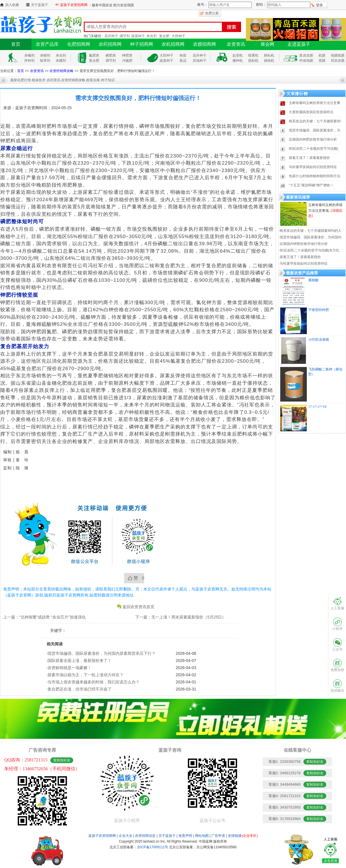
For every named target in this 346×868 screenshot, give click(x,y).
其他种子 (200, 61)
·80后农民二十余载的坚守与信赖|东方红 (309, 250)
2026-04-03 (186, 668)
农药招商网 (110, 44)
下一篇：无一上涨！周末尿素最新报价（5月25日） (181, 617)
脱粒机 (253, 61)
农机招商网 (173, 44)
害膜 (322, 61)
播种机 (238, 61)
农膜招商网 (204, 44)
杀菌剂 (61, 61)
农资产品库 (47, 44)
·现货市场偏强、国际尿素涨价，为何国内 (310, 237)
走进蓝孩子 (299, 44)
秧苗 (183, 55)
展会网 (267, 44)
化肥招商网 (79, 44)
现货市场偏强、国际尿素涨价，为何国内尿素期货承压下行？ (102, 653)
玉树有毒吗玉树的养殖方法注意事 (315, 103)
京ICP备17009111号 (153, 847)
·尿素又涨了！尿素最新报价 (300, 257)
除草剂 (45, 61)
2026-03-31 (186, 689)
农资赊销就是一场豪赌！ (69, 668)
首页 (16, 44)
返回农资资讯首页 (138, 606)
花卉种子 (111, 36)
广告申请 (218, 836)
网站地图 (202, 836)
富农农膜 (306, 55)
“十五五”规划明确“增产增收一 (311, 185)
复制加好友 (62, 760)
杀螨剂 (29, 55)
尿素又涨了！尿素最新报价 (309, 158)
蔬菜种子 (138, 36)
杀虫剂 (152, 36)
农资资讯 (236, 44)
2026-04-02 (186, 675)
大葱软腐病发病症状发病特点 (311, 112)
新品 (183, 61)
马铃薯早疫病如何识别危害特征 (313, 167)
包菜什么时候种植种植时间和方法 (315, 176)
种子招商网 (142, 44)
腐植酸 (313, 280)
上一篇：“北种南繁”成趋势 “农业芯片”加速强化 (44, 617)
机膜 (322, 55)
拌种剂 (29, 61)
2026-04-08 (186, 653)
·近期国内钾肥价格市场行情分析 (303, 244)
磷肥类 (111, 55)
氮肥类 (94, 55)
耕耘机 (269, 55)
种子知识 (108, 80)
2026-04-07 (186, 661)
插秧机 (269, 61)
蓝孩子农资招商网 (74, 5)
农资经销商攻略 (61, 71)
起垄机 (238, 55)
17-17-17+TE (318, 407)
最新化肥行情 (21, 80)
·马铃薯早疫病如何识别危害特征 (303, 264)
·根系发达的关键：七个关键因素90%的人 (310, 231)
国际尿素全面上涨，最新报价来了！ (79, 661)
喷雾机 (253, 55)
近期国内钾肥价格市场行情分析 (313, 139)
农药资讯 (53, 80)
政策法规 (93, 80)
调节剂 (125, 36)
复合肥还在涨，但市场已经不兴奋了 (79, 689)
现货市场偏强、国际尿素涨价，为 (315, 130)
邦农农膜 (338, 61)
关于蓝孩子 (39, 5)
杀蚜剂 (45, 55)
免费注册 (212, 13)
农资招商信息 (145, 836)
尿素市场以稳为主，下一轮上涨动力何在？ (85, 675)
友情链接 (243, 836)
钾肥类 (127, 55)
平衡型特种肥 (319, 310)
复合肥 (164, 36)
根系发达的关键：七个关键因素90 (315, 121)
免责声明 (185, 836)
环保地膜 (306, 61)
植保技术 (39, 80)
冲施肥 (127, 61)
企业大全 (126, 836)
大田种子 (178, 36)
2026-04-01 (186, 682)
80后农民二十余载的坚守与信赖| (313, 149)
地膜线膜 (338, 55)
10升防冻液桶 (319, 340)
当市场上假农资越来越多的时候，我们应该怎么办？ (94, 682)
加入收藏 (12, 5)
